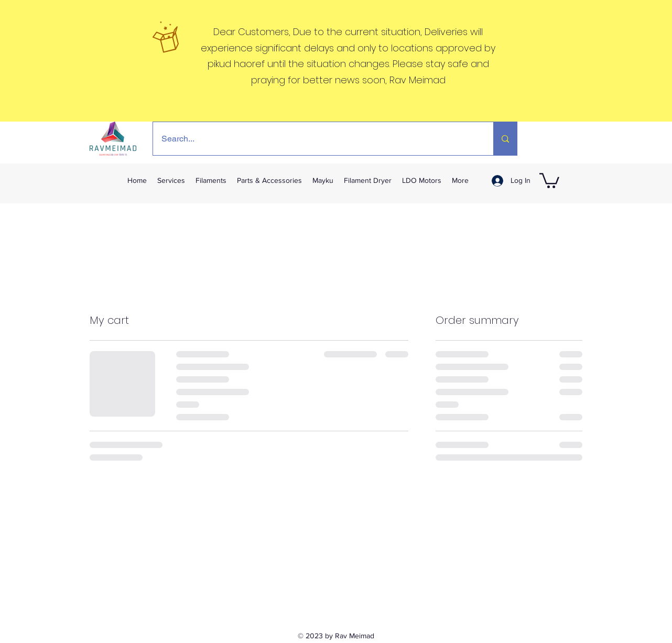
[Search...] (316, 139)
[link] (549, 180)
